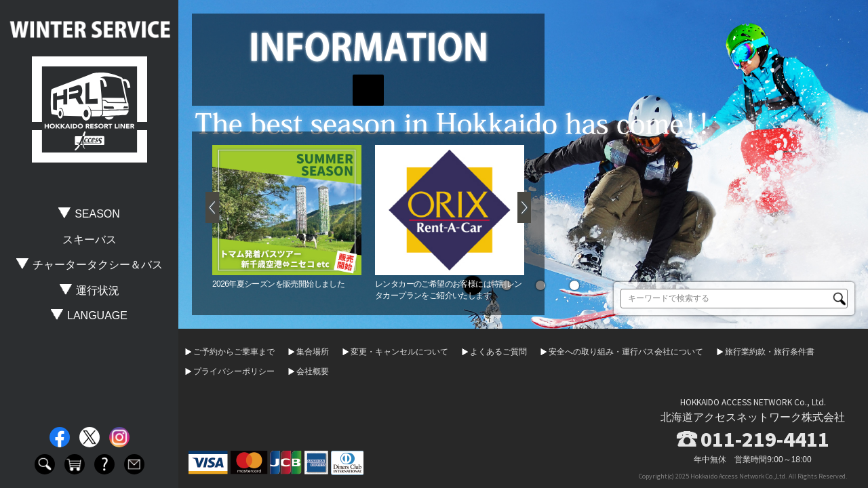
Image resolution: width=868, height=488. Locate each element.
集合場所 (313, 352)
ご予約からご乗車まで (234, 352)
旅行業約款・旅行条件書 (770, 352)
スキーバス (90, 240)
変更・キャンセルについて (399, 352)
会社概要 (313, 371)
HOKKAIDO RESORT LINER (90, 110)
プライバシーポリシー (234, 371)
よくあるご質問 (498, 352)
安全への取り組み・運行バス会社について (626, 352)
